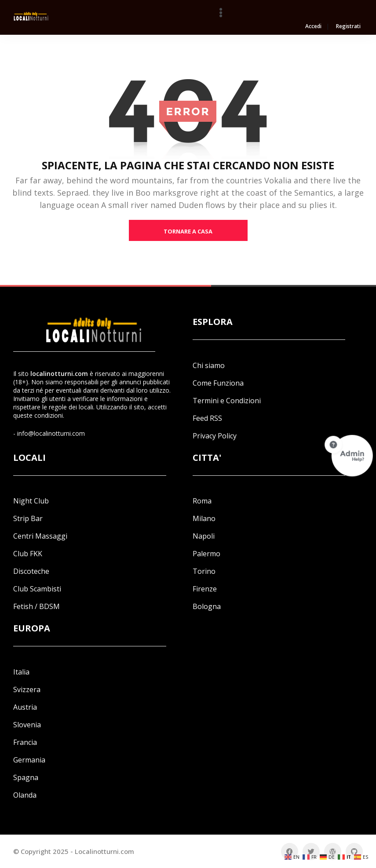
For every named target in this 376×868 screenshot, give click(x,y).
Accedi (313, 27)
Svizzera (27, 689)
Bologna (207, 606)
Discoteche (31, 571)
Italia (21, 672)
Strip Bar (28, 518)
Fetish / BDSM (37, 606)
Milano (204, 518)
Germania (29, 760)
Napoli (204, 536)
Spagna (26, 777)
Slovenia (27, 725)
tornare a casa (188, 231)
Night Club (31, 501)
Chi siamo (209, 365)
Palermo (206, 554)
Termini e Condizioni (227, 401)
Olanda (25, 795)
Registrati (348, 27)
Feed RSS (207, 418)
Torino (204, 571)
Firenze (205, 589)
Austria (25, 707)
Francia (25, 742)
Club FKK (28, 554)
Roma (202, 501)
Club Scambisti (37, 589)
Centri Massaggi (40, 536)
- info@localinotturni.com (49, 433)
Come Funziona (218, 383)
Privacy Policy (215, 436)
